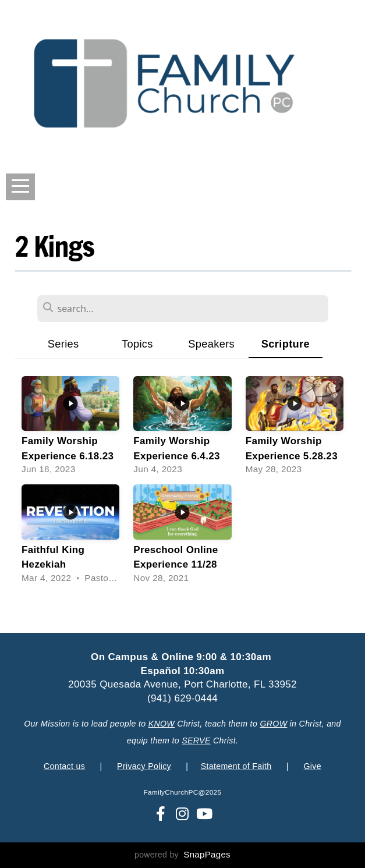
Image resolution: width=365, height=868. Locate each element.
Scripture (286, 344)
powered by (182, 855)
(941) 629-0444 (182, 698)
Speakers (211, 344)
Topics (137, 344)
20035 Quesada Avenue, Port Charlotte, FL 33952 (182, 684)
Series (63, 344)
